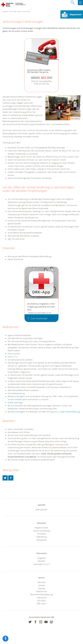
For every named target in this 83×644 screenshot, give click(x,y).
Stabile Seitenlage (15, 402)
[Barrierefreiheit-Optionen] (5, 639)
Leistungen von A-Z (42, 564)
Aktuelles (41, 561)
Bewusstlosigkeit (18, 396)
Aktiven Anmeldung (41, 531)
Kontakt (42, 585)
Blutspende (42, 540)
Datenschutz (41, 591)
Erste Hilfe (13, 11)
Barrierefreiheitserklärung (42, 594)
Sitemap (42, 588)
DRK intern (41, 604)
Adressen (41, 582)
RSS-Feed (41, 601)
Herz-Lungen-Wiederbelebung (67, 412)
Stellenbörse (41, 537)
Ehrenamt (42, 534)
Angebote (41, 558)
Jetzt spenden (42, 509)
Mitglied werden (41, 528)
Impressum (42, 598)
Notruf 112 (13, 357)
